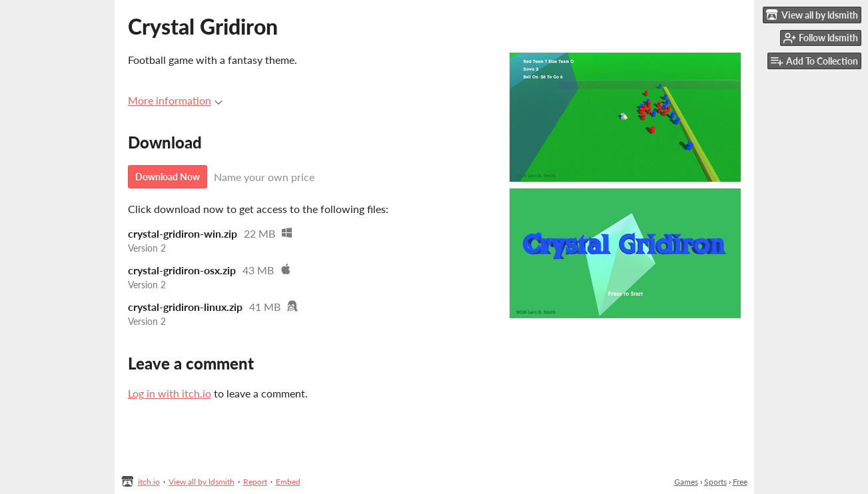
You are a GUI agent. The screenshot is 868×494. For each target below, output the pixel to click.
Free (740, 482)
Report (255, 482)
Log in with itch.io (170, 393)
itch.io (149, 482)
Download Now (168, 177)
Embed (288, 482)
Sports (715, 482)
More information (175, 100)
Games (686, 482)
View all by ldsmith (202, 482)
